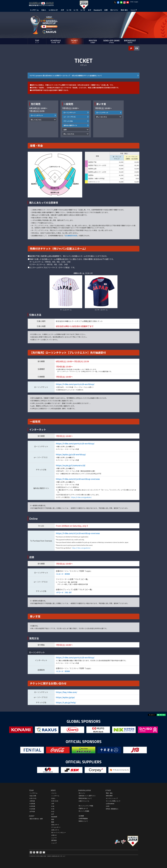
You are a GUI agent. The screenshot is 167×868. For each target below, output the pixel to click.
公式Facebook (110, 804)
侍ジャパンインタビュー (59, 833)
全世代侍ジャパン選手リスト (87, 796)
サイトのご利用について (113, 801)
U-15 (53, 809)
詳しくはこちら (36, 120)
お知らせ (54, 835)
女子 (53, 814)
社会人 (53, 798)
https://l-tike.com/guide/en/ (81, 497)
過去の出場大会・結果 (36, 819)
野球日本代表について (85, 798)
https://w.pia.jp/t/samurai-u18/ (71, 465)
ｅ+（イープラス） (70, 117)
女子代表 (32, 812)
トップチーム (33, 793)
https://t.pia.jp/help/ (66, 702)
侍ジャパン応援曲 (84, 811)
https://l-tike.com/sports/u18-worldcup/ (75, 384)
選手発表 (54, 840)
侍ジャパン (82, 793)
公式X (108, 806)
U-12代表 (32, 809)
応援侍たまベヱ (83, 808)
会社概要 (81, 816)
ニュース (54, 838)
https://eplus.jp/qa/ (65, 697)
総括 (53, 819)
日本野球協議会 (83, 819)
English (136, 2)
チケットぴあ (68, 121)
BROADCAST (130, 41)
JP (131, 48)
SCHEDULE (56, 41)
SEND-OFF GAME (111, 41)
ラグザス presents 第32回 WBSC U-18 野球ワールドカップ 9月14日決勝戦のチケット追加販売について (66, 76)
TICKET (74, 41)
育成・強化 (109, 793)
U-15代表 (32, 806)
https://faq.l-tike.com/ (66, 692)
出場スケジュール (84, 801)
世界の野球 (109, 796)
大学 (53, 804)
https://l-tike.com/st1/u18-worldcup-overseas (78, 479)
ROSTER (93, 41)
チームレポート (56, 827)
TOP (37, 41)
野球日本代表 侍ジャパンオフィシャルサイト (42, 4)
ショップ (54, 843)
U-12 (53, 812)
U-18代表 (32, 804)
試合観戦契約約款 (71, 236)
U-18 (53, 806)
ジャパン (54, 793)
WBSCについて (83, 821)
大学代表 (32, 801)
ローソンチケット (37, 115)
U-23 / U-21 (33, 798)
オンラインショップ (112, 798)
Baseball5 (54, 817)
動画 (53, 822)
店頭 (65, 130)
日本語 (132, 2)
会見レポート (55, 830)
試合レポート (55, 825)
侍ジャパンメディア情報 (86, 806)
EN (137, 48)
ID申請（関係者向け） (112, 809)
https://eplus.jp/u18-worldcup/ (71, 454)
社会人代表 (33, 796)
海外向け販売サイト (70, 125)
